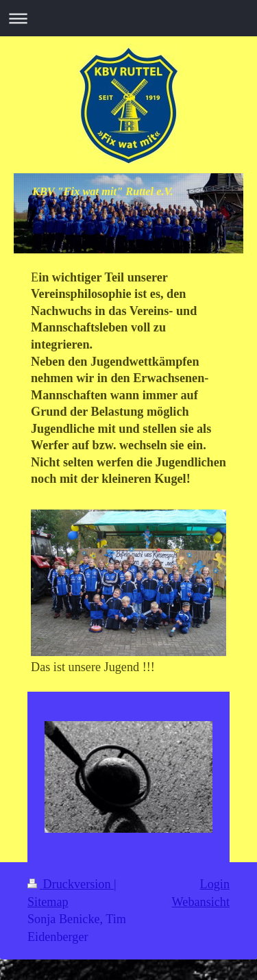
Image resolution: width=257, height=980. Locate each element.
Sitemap (48, 902)
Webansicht (201, 902)
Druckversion (71, 884)
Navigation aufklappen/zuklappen (128, 18)
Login (215, 884)
